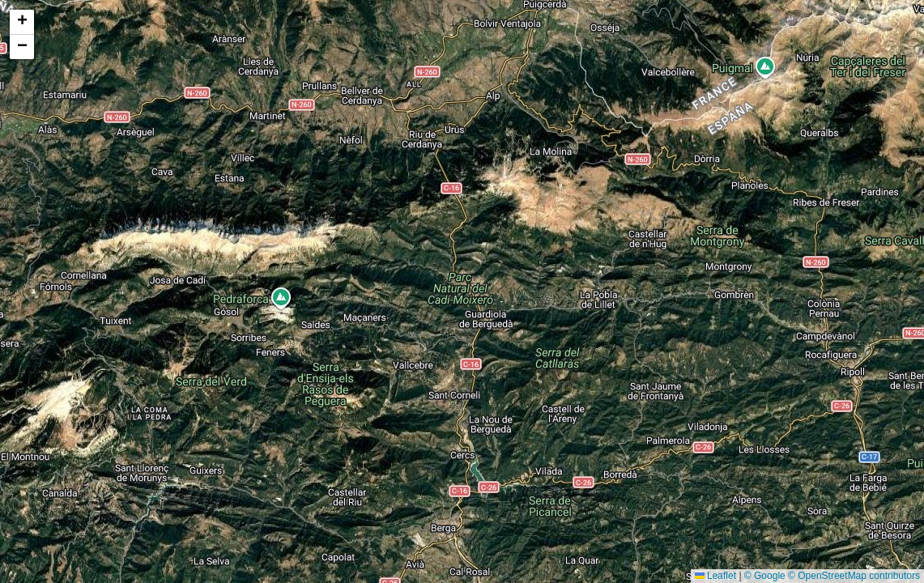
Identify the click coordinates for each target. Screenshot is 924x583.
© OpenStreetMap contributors (854, 576)
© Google (765, 576)
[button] (22, 22)
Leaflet (715, 576)
